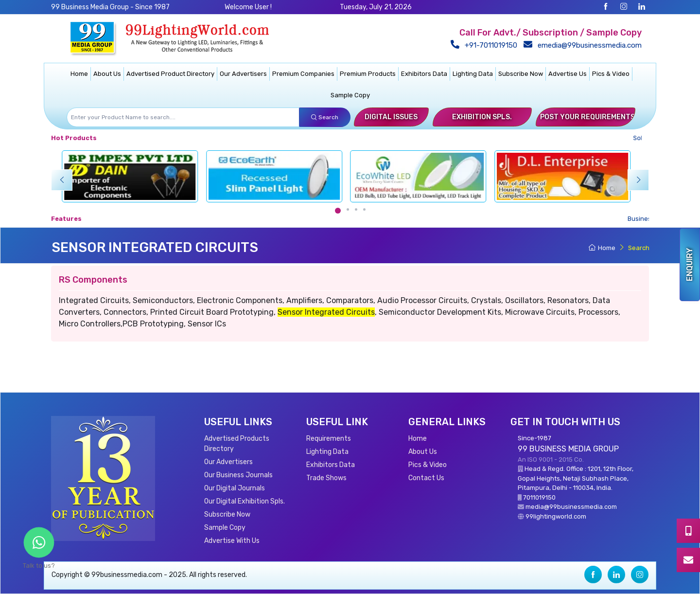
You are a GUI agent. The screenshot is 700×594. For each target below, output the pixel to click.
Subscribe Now (521, 74)
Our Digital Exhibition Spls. (245, 501)
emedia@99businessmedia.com (585, 45)
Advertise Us (568, 74)
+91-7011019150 (486, 45)
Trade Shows (326, 478)
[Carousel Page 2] (348, 209)
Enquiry (690, 265)
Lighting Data (473, 74)
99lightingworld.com (556, 516)
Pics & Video (611, 74)
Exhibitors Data (424, 74)
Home (79, 74)
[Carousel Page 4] (364, 209)
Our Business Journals (238, 475)
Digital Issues (391, 117)
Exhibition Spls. (482, 117)
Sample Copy (350, 95)
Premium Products (368, 74)
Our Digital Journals (235, 488)
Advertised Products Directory (237, 444)
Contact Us (426, 478)
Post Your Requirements (587, 117)
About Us (107, 74)
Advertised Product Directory (170, 74)
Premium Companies (303, 74)
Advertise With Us (232, 541)
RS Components (93, 280)
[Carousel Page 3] (356, 209)
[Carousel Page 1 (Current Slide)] (338, 211)
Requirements (329, 439)
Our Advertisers (243, 74)
